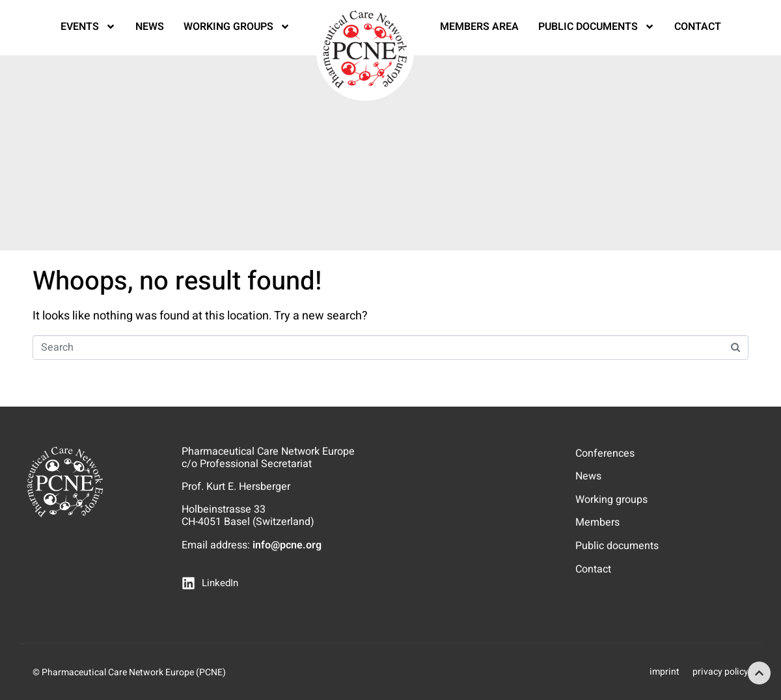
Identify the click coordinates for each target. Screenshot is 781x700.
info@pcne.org (287, 545)
